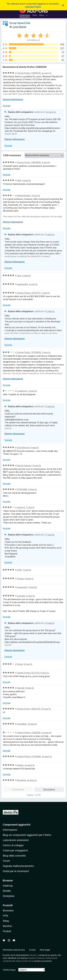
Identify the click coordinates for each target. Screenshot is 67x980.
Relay (6, 921)
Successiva (49, 789)
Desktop (8, 886)
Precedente (18, 789)
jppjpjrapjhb (23, 284)
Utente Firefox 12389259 (29, 73)
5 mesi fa (46, 293)
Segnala (7, 106)
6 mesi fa (34, 447)
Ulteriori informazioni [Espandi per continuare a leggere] (13, 99)
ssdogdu (21, 596)
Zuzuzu (21, 578)
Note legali (45, 950)
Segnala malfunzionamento (18, 866)
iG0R (19, 570)
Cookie (32, 950)
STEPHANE (22, 489)
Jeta (19, 276)
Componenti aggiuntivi (17, 825)
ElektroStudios (24, 195)
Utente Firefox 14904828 (29, 162)
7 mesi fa (30, 507)
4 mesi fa (26, 276)
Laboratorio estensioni (16, 840)
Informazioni (10, 830)
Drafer (20, 664)
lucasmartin (22, 587)
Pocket (7, 931)
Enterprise (9, 896)
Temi (35, 15)
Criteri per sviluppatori (15, 850)
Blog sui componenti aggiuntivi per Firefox (27, 835)
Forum (6, 861)
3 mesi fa (46, 162)
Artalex (20, 765)
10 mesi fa (46, 709)
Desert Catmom (24, 465)
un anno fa (46, 73)
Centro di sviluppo (13, 845)
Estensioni (25, 15)
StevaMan (22, 724)
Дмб (19, 180)
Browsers (8, 911)
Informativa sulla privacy (14, 950)
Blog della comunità (14, 856)
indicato (33, 955)
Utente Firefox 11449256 (29, 733)
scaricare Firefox (33, 7)
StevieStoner (23, 447)
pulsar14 (21, 507)
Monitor (7, 926)
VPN (5, 916)
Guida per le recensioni (16, 871)
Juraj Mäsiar (19, 27)
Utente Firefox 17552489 (29, 756)
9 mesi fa (33, 587)
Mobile (7, 891)
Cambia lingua (9, 970)
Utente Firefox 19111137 (28, 673)
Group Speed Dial (20, 23)
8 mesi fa (29, 578)
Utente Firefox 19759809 (29, 352)
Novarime (21, 780)
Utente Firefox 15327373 (29, 293)
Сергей (21, 688)
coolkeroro (22, 391)
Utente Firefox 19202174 (29, 709)
